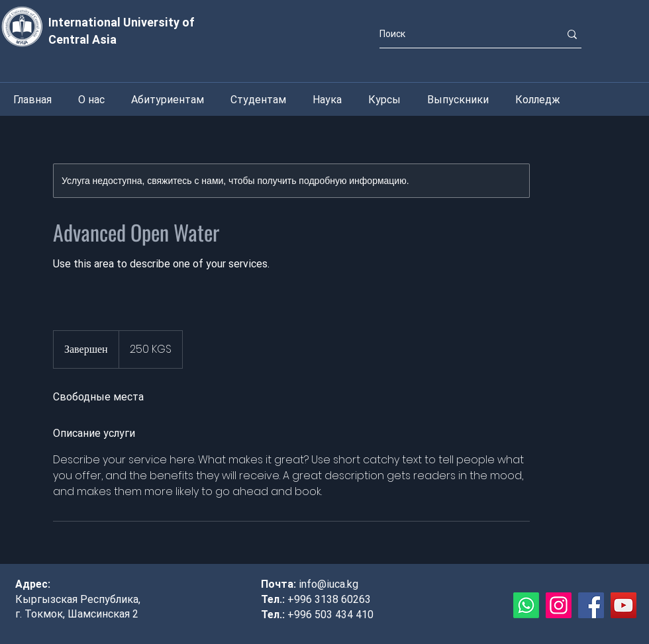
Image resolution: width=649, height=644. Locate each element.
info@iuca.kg (328, 584)
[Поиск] (460, 34)
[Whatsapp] (526, 605)
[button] (91, 100)
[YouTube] (624, 605)
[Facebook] (591, 605)
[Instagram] (559, 605)
